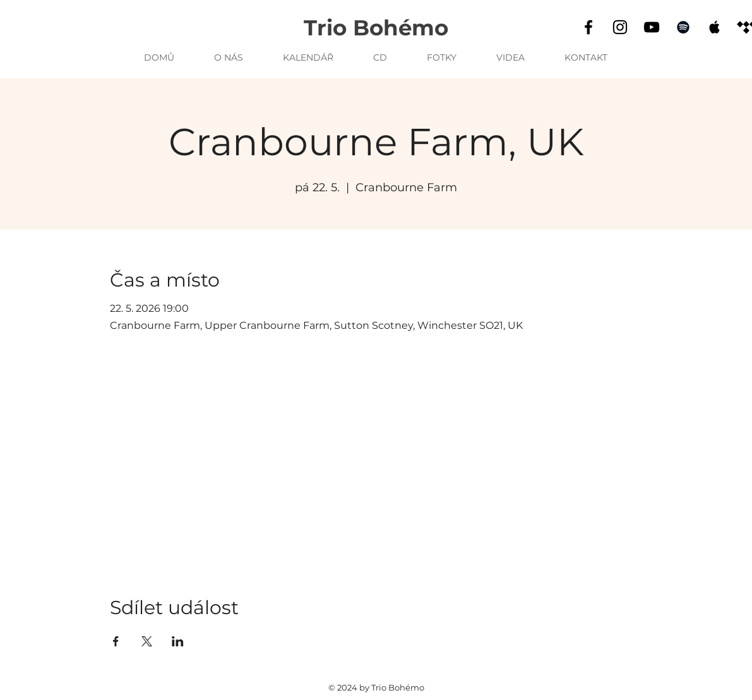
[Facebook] (588, 27)
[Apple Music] (715, 27)
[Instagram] (620, 27)
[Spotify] (683, 27)
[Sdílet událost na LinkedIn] (178, 641)
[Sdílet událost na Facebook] (116, 641)
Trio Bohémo (376, 28)
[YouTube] (652, 27)
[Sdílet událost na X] (147, 641)
